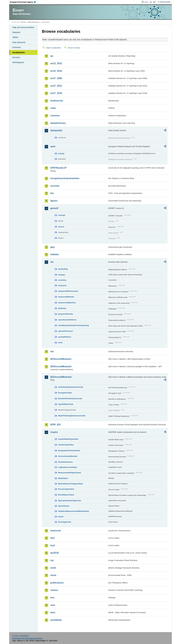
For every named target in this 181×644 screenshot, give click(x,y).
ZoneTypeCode (65, 522)
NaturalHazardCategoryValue (71, 484)
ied (52, 351)
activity (61, 154)
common (55, 116)
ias (52, 262)
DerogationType (65, 393)
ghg (52, 247)
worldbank (56, 620)
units (60, 343)
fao (52, 193)
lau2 (53, 545)
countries (62, 280)
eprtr (53, 146)
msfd (53, 568)
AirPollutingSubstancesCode (71, 387)
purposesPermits (66, 314)
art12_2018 (56, 71)
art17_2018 (56, 93)
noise (53, 575)
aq (52, 56)
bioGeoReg (63, 269)
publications (57, 583)
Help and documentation (23, 27)
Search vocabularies (53, 48)
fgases (54, 201)
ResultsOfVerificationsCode (70, 399)
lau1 (53, 538)
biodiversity (57, 101)
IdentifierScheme (65, 462)
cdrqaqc (62, 275)
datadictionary (58, 123)
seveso (54, 590)
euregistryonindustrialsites (65, 178)
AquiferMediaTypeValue (68, 439)
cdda (53, 108)
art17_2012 (56, 86)
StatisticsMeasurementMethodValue (74, 511)
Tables (15, 37)
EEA (24, 2)
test (52, 598)
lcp (52, 560)
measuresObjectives (67, 303)
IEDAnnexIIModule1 (61, 359)
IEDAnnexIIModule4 (61, 377)
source (61, 227)
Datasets (16, 32)
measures (62, 285)
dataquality (56, 130)
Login (146, 2)
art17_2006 (56, 78)
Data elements (19, 42)
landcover (56, 531)
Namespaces (18, 62)
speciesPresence (65, 331)
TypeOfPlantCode (66, 404)
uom (53, 605)
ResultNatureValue (66, 495)
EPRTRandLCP (58, 168)
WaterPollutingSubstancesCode (72, 416)
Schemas (17, 47)
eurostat (55, 186)
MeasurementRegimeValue (70, 473)
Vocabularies (19, 52)
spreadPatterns (65, 337)
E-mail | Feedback (21, 636)
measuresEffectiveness (68, 291)
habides (55, 254)
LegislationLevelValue (68, 467)
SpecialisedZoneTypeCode (70, 501)
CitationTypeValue (66, 445)
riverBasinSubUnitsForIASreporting (73, 325)
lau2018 (55, 553)
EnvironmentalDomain (68, 456)
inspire (54, 432)
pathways (62, 308)
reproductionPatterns (67, 320)
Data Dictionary (33, 22)
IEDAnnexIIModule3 (61, 366)
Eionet (23, 22)
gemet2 (54, 208)
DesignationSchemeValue (69, 451)
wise (53, 612)
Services (16, 57)
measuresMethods (66, 297)
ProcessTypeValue (66, 489)
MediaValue (63, 478)
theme (61, 517)
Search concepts (74, 48)
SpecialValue (64, 506)
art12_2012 (56, 63)
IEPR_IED (56, 425)
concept (62, 215)
